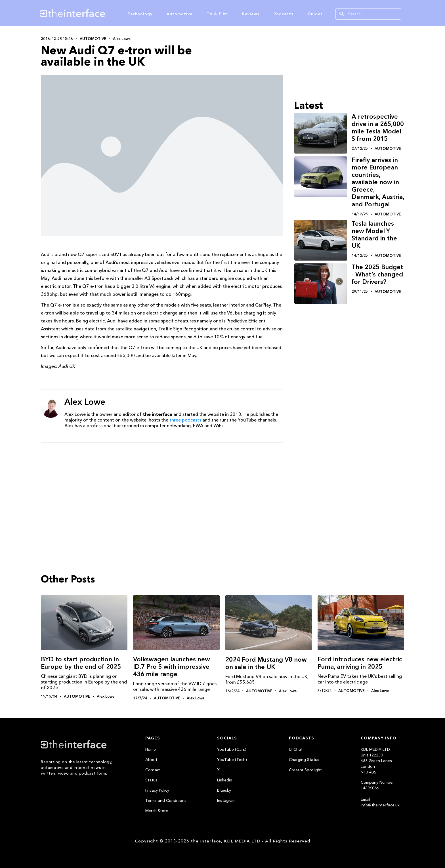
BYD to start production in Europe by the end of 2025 (81, 663)
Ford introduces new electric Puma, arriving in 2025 (360, 663)
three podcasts (185, 420)
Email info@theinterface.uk (380, 802)
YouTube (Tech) (232, 760)
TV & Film (217, 14)
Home (151, 749)
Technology (140, 14)
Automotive (180, 14)
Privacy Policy (157, 790)
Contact (153, 770)
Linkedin (225, 780)
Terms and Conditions (166, 800)
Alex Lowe (122, 39)
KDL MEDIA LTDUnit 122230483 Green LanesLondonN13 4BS (376, 761)
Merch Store (157, 811)
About (151, 760)
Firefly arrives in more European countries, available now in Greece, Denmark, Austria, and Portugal (378, 182)
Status (151, 780)
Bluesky (224, 790)
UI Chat (296, 749)
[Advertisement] (162, 491)
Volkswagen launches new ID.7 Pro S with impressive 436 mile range (172, 667)
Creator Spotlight (305, 770)
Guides (315, 14)
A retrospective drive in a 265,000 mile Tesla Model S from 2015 (378, 128)
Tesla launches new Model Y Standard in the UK (374, 235)
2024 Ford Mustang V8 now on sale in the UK (266, 663)
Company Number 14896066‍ (377, 785)
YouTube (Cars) (232, 749)
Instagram (226, 800)
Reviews (251, 14)
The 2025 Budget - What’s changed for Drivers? (377, 274)
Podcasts (284, 14)
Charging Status (304, 760)
